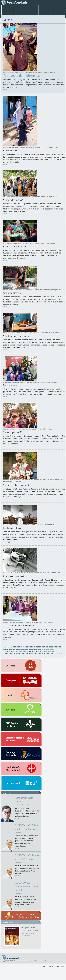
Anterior (6, 647)
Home (8, 7)
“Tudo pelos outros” (13, 200)
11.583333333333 (55, 647)
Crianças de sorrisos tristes (16, 576)
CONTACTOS (60, 967)
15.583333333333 (48, 649)
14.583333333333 (35, 649)
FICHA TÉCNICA (48, 967)
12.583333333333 (9, 649)
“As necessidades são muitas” (18, 485)
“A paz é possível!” (13, 432)
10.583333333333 (42, 647)
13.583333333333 (22, 649)
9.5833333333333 (29, 647)
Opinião (45, 13)
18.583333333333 (35, 651)
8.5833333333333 (16, 647)
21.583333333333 (22, 654)
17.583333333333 (22, 651)
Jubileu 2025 (32, 7)
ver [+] (5, 90)
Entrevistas (8, 13)
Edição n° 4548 (29, 928)
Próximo (59, 654)
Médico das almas (12, 528)
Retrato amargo (11, 385)
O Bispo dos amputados (15, 246)
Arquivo (32, 13)
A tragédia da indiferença (21, 76)
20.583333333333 (9, 654)
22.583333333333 (35, 654)
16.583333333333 (9, 651)
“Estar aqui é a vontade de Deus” (19, 625)
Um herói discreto (12, 293)
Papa (45, 7)
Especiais (20, 13)
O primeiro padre (12, 151)
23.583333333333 (48, 654)
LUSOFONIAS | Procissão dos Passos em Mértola (27, 886)
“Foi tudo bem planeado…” (17, 336)
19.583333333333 (48, 651)
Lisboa (20, 7)
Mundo (57, 7)
